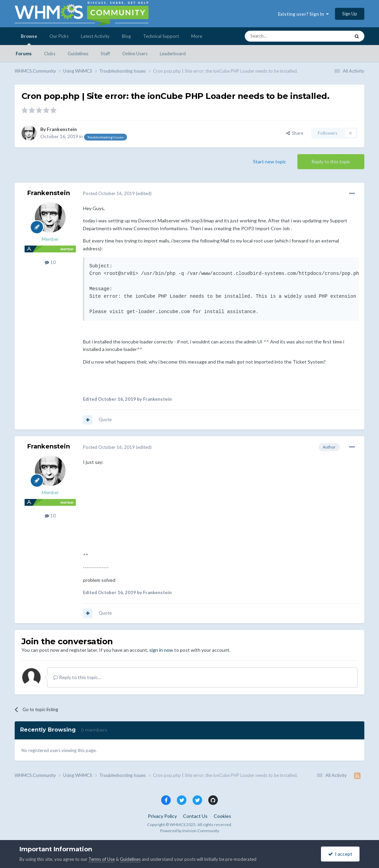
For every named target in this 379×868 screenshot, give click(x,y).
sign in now (161, 650)
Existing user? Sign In (303, 14)
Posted (109, 193)
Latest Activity (95, 36)
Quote (105, 420)
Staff (105, 54)
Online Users (135, 54)
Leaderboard (173, 54)
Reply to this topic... (77, 677)
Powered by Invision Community (190, 831)
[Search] (281, 36)
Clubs (50, 54)
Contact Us (195, 816)
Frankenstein (62, 129)
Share (295, 133)
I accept (340, 854)
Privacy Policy (162, 816)
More (197, 36)
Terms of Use (102, 859)
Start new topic (270, 161)
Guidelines (78, 54)
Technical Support (161, 36)
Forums (24, 54)
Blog (126, 36)
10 (50, 262)
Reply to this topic (331, 161)
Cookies (222, 816)
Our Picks (59, 36)
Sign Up (350, 14)
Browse (29, 39)
